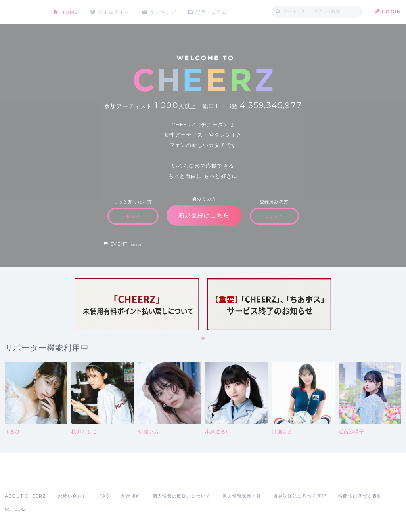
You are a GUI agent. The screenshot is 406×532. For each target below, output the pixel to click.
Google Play (65, 479)
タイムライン (114, 12)
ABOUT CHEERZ (25, 496)
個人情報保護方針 (242, 496)
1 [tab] (203, 339)
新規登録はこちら (204, 215)
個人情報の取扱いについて (182, 496)
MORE (137, 245)
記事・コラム (212, 12)
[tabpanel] (137, 304)
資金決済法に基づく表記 (300, 496)
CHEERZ (23, 12)
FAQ (104, 496)
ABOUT (133, 216)
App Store (23, 479)
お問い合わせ (72, 496)
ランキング (164, 12)
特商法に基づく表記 (360, 496)
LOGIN (392, 12)
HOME (69, 12)
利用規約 (131, 496)
